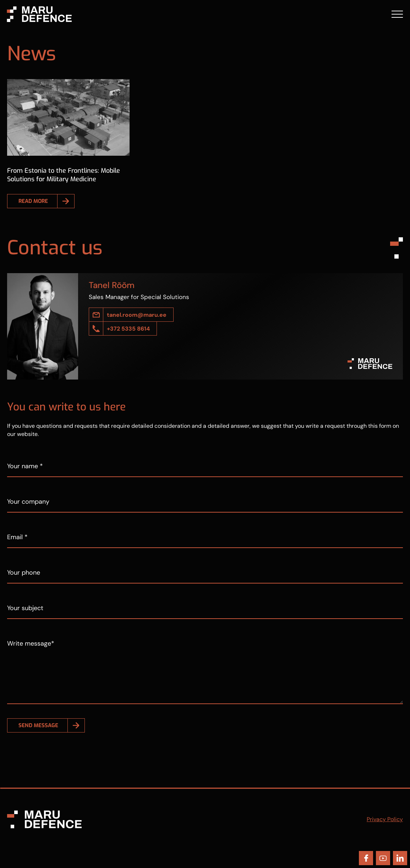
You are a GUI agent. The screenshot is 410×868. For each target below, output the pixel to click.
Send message (38, 725)
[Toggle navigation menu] (397, 14)
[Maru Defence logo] (36, 14)
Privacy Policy (385, 819)
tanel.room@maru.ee (137, 315)
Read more (33, 201)
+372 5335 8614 (128, 329)
